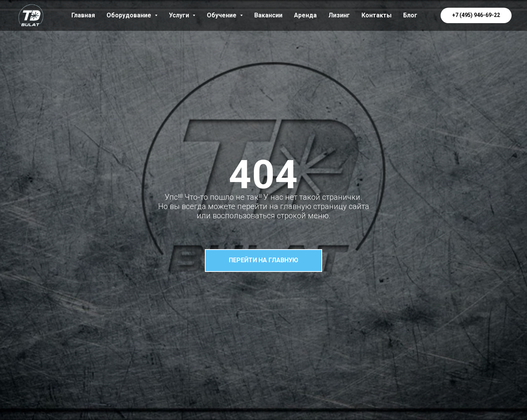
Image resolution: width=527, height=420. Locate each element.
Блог (410, 15)
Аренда (305, 15)
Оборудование (132, 15)
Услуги (182, 15)
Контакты (377, 15)
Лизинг (339, 15)
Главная (83, 15)
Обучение (225, 15)
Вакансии (268, 15)
